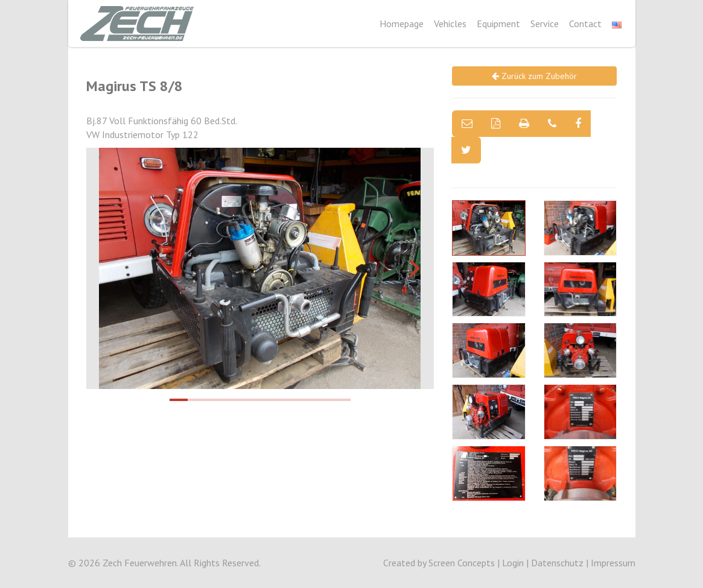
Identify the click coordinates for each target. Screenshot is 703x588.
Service (545, 24)
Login (513, 563)
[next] (413, 268)
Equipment (498, 24)
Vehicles (450, 24)
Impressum (613, 563)
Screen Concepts (462, 563)
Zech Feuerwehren (140, 563)
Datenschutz (557, 563)
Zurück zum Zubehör (534, 76)
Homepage (402, 24)
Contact (585, 24)
